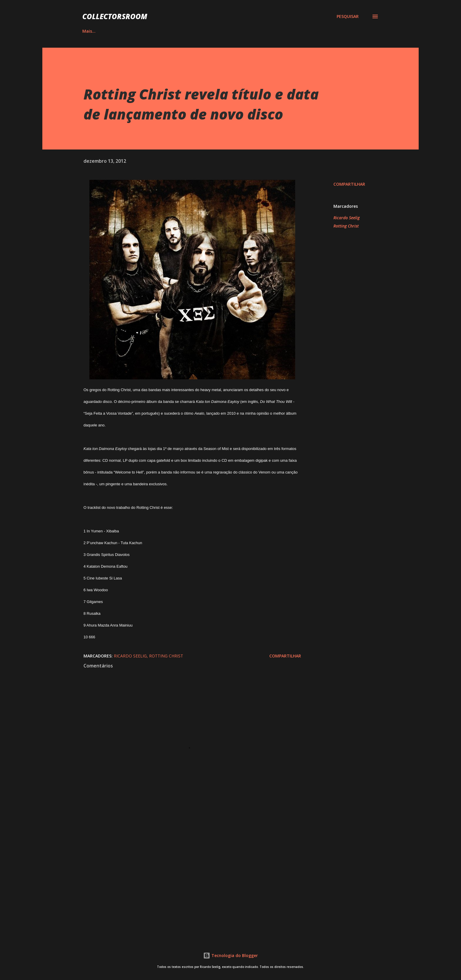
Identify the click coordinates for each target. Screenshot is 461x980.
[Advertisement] (183, 863)
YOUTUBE (241, 31)
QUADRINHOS (159, 31)
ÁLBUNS (120, 31)
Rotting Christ (346, 226)
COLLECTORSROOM (115, 16)
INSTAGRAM (202, 31)
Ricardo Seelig (346, 218)
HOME (88, 31)
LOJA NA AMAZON (286, 31)
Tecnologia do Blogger (230, 955)
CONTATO (332, 31)
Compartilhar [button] (349, 184)
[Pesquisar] (348, 16)
